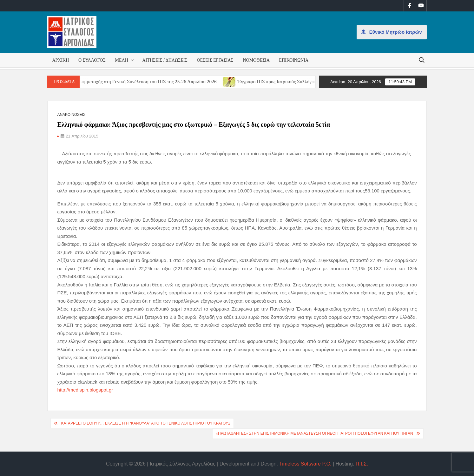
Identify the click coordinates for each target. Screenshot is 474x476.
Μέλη (122, 60)
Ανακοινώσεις (71, 115)
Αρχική (60, 60)
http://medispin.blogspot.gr (85, 390)
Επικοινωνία (294, 60)
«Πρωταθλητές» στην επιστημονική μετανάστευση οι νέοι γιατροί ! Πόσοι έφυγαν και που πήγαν (314, 433)
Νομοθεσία (256, 60)
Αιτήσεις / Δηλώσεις (165, 60)
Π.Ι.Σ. (362, 464)
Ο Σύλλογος (92, 60)
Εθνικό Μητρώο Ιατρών (392, 32)
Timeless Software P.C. (305, 464)
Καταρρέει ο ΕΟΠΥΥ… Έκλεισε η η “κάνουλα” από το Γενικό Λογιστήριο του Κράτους (146, 423)
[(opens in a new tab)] (236, 81)
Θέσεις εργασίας (215, 60)
